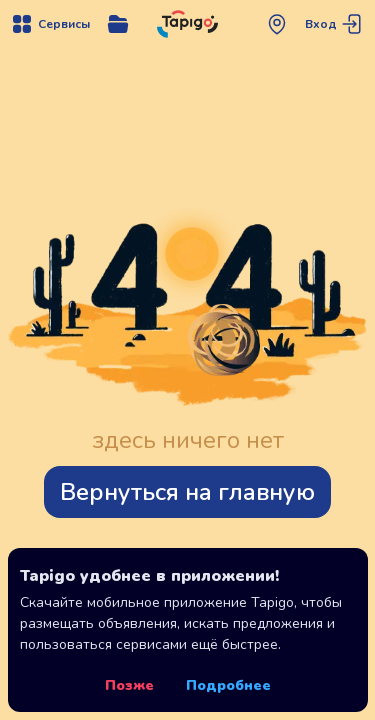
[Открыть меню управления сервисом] (118, 24)
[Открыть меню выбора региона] (277, 24)
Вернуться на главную (187, 492)
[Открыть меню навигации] (50, 24)
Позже (129, 685)
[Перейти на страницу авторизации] (335, 24)
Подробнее (228, 685)
